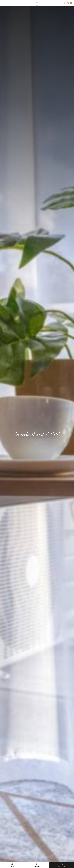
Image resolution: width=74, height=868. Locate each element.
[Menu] (6, 3)
